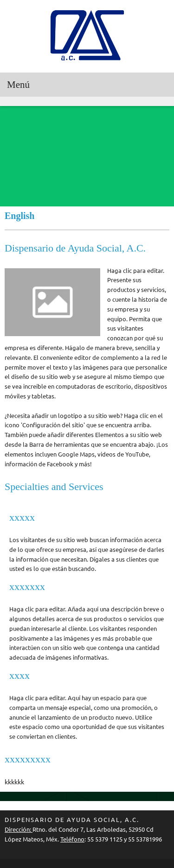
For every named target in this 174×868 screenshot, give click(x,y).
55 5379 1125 (105, 839)
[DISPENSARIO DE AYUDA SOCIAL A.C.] (87, 36)
